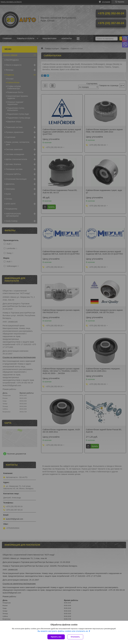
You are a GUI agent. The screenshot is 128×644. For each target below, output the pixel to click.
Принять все (56, 637)
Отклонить (75, 637)
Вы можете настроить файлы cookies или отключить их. (63, 631)
